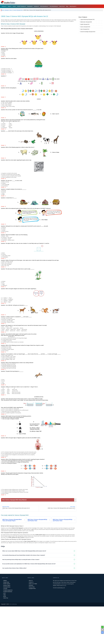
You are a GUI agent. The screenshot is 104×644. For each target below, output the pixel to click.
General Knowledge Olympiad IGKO (88, 50)
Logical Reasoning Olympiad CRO (87, 38)
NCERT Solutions (21, 6)
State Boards (72, 6)
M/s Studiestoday (13, 642)
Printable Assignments (8, 628)
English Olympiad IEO (85, 43)
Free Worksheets (53, 6)
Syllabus (5, 618)
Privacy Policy (32, 624)
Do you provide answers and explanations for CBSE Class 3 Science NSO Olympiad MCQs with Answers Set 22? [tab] (29, 601)
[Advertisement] (41, 22)
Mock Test (62, 6)
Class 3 (11, 10)
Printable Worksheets (8, 629)
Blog (67, 6)
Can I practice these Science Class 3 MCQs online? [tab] (14, 606)
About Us (31, 618)
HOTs (4, 631)
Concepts (5, 626)
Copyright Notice (32, 626)
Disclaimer (31, 623)
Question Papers (7, 623)
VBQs (5, 632)
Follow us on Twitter (33, 621)
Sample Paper (6, 620)
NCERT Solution (7, 621)
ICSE (14, 6)
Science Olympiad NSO (18, 10)
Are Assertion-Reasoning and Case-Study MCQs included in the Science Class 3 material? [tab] (24, 593)
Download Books (7, 624)
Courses (4, 6)
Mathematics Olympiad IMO (86, 41)
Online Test (6, 635)
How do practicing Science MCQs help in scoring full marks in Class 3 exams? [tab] (21, 597)
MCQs (5, 634)
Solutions (36, 6)
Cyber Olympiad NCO (85, 48)
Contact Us (31, 620)
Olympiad (7, 10)
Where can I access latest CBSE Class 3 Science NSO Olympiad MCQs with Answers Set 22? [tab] (24, 588)
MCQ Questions (44, 6)
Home (3, 10)
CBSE (9, 6)
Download (29, 6)
